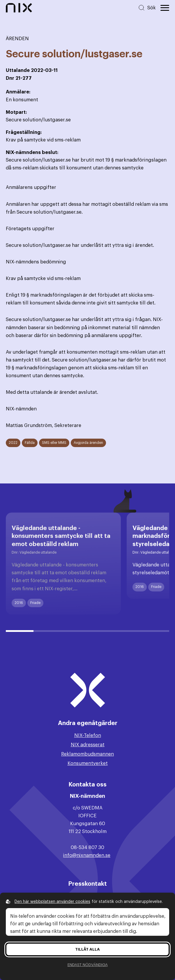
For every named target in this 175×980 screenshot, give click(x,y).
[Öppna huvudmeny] (165, 8)
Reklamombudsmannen (87, 754)
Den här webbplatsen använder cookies (52, 902)
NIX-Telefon (88, 736)
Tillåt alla (87, 949)
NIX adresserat (88, 745)
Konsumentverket (88, 763)
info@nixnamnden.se (87, 855)
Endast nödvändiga (88, 965)
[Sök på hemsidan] (147, 8)
